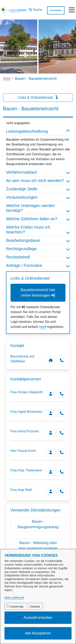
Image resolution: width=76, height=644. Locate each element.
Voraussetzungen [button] (38, 197)
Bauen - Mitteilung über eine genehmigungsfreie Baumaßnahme (38, 548)
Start (7, 79)
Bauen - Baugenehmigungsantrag (38, 524)
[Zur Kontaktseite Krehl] (51, 452)
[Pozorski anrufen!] (62, 433)
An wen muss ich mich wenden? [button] (38, 181)
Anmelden (56, 10)
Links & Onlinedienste (38, 97)
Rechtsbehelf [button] (38, 257)
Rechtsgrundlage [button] (38, 249)
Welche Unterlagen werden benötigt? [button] (38, 208)
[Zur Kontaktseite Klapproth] (51, 394)
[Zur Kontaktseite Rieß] (51, 492)
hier (42, 327)
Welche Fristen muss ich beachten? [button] (38, 230)
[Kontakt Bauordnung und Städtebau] (51, 360)
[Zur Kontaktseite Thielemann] (51, 472)
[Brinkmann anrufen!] (62, 413)
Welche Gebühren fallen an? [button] (38, 219)
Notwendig (17, 607)
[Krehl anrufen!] (62, 452)
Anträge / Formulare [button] (38, 265)
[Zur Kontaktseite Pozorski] (51, 433)
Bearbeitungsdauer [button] (38, 240)
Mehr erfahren (13, 598)
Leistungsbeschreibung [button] (38, 131)
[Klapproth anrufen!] (62, 394)
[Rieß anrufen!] (62, 492)
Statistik (35, 607)
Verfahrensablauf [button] (38, 172)
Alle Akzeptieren (38, 633)
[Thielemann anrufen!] (62, 472)
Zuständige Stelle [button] (38, 189)
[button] (35, 9)
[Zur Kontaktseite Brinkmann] (51, 413)
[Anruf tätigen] (62, 360)
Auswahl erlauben (38, 618)
